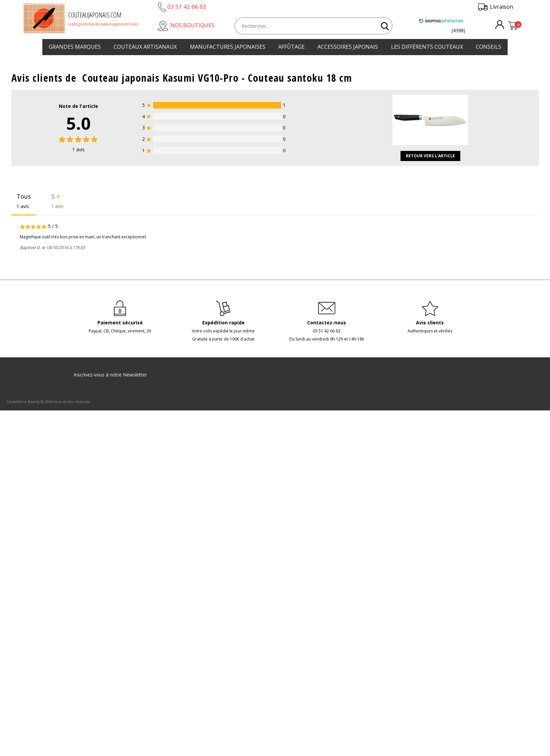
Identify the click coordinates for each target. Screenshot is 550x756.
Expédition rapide (223, 323)
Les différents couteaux (427, 47)
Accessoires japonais (348, 47)
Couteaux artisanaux (145, 47)
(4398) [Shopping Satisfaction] (458, 30)
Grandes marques (75, 47)
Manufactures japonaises (228, 47)
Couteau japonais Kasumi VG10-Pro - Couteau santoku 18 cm (217, 78)
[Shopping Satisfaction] (441, 22)
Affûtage (291, 47)
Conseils (489, 47)
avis (78, 149)
